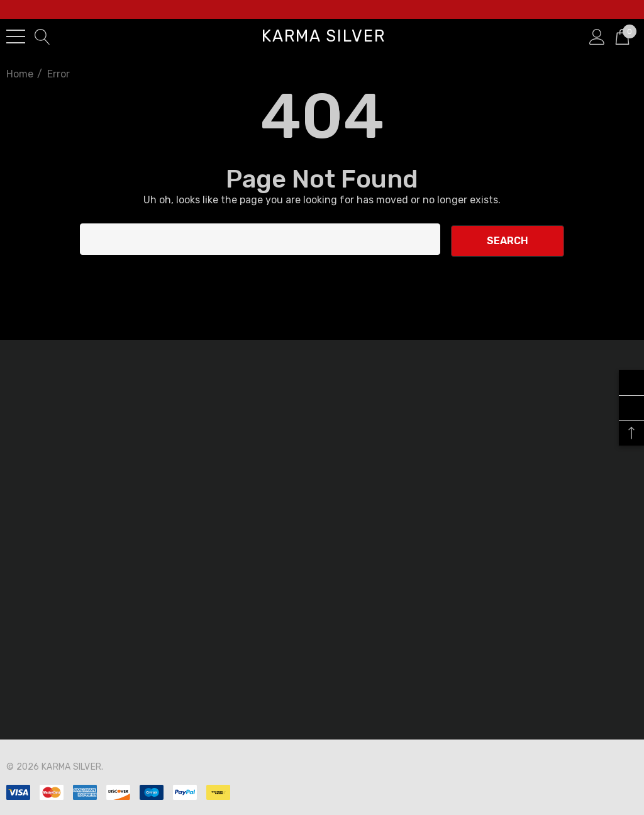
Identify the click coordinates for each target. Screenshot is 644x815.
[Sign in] (597, 36)
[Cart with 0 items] (622, 36)
